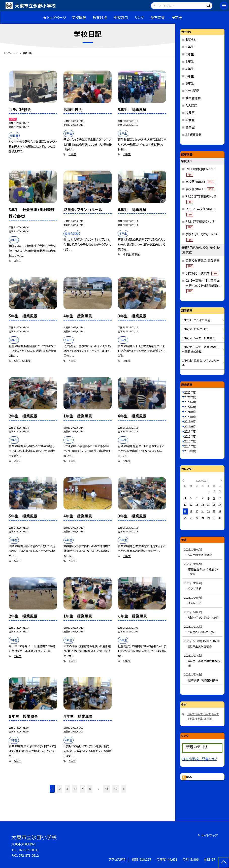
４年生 (72, 361)
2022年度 (190, 407)
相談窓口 (121, 17)
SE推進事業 (193, 135)
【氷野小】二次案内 (202, 273)
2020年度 (190, 417)
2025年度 (190, 392)
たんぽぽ (191, 105)
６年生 (127, 254)
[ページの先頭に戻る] (224, 863)
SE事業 (136, 254)
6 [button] (90, 789)
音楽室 (190, 127)
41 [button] (107, 789)
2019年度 (190, 422)
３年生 (18, 261)
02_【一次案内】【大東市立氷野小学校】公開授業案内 (203, 286)
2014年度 (190, 446)
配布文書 (158, 17)
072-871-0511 (29, 850)
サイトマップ (209, 835)
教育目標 (100, 17)
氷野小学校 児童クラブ (200, 759)
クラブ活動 (192, 91)
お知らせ (191, 40)
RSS (189, 777)
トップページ (57, 17)
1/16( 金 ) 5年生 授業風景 (199, 338)
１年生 (72, 461)
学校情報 (79, 17)
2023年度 (190, 402)
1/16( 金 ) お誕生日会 (195, 329)
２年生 (18, 461)
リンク (139, 17)
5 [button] (82, 789)
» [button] (124, 789)
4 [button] (75, 789)
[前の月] (183, 480)
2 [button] (60, 789)
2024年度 (190, 397)
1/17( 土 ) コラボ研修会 (196, 320)
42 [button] (116, 789)
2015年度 (190, 441)
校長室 (190, 113)
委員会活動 (193, 98)
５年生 (72, 154)
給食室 (190, 120)
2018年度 (190, 427)
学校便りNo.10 (200, 189)
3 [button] (67, 789)
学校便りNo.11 (200, 182)
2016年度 (190, 436)
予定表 (177, 17)
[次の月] (221, 480)
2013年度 (190, 451)
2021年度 (190, 412)
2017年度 (190, 431)
